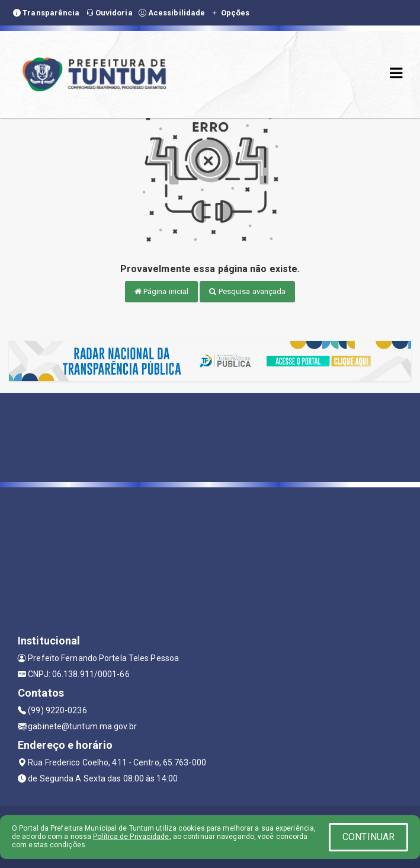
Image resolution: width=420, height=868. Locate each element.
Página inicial (162, 291)
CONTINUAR (368, 837)
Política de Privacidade (131, 837)
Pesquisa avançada (247, 291)
